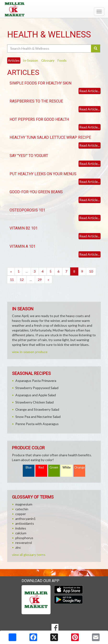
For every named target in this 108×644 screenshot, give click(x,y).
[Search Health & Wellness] (49, 48)
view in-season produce (30, 352)
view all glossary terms (29, 555)
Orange (80, 467)
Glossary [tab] (48, 60)
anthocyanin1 (26, 519)
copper (21, 514)
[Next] (48, 280)
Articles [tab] (14, 60)
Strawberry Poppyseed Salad (37, 388)
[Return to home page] (54, 9)
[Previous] (11, 271)
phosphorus (24, 538)
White (67, 467)
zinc (18, 547)
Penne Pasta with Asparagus (37, 424)
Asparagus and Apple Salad (36, 395)
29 (40, 280)
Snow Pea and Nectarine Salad (38, 417)
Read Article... (90, 91)
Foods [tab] (62, 60)
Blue (29, 467)
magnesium (24, 504)
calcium (21, 533)
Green (54, 467)
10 (91, 271)
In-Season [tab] (30, 60)
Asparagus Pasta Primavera (36, 381)
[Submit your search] (96, 48)
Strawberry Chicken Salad (34, 402)
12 (22, 280)
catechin (22, 509)
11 (12, 280)
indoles (21, 528)
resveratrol (24, 543)
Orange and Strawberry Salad (37, 409)
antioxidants (25, 523)
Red (41, 467)
